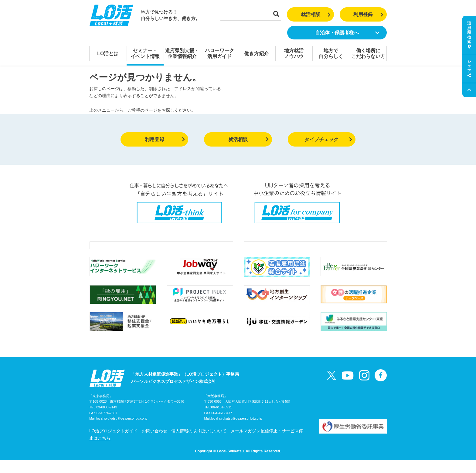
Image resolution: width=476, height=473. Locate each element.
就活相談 (316, 14)
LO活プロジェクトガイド (113, 444)
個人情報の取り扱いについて (199, 444)
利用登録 (368, 14)
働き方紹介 (257, 54)
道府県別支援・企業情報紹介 (182, 53)
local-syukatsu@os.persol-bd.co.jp (122, 431)
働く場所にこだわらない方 (368, 53)
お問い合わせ (155, 444)
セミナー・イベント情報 (145, 53)
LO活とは (108, 54)
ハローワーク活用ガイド (219, 53)
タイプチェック (328, 139)
